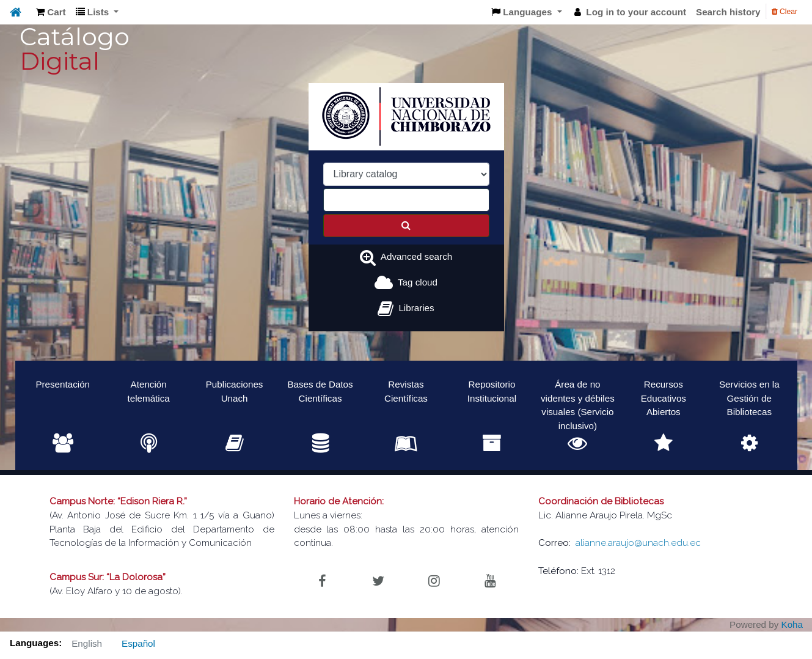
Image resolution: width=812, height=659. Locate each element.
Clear (785, 12)
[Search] (406, 226)
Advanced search (416, 256)
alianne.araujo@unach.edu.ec (638, 543)
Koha (792, 624)
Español (138, 643)
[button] (51, 13)
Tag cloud (418, 282)
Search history (728, 12)
